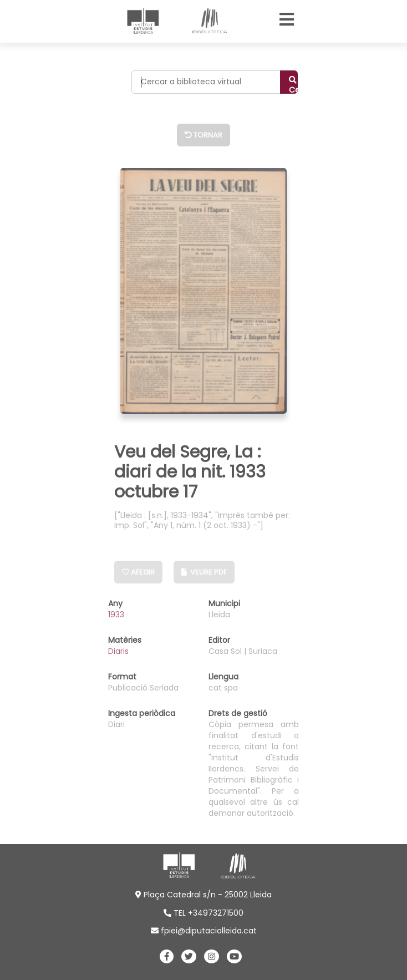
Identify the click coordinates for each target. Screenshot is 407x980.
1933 (116, 615)
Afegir (138, 572)
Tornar (203, 135)
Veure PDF (204, 572)
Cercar (293, 85)
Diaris (118, 651)
